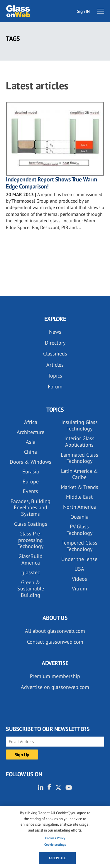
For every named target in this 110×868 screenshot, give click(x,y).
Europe (31, 481)
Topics (55, 376)
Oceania (79, 517)
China (31, 452)
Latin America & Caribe (79, 474)
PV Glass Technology (79, 530)
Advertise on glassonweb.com (55, 687)
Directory (55, 343)
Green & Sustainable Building (31, 589)
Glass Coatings (31, 524)
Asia (31, 442)
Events (31, 491)
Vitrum (79, 589)
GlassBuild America (31, 559)
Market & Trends (79, 487)
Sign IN (83, 11)
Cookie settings (55, 844)
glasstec (31, 572)
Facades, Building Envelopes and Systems (31, 508)
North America (79, 507)
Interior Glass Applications (79, 441)
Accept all (57, 858)
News (55, 332)
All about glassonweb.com (55, 631)
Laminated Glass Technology (79, 458)
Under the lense (79, 559)
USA (79, 569)
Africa (31, 422)
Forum (55, 387)
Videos (79, 579)
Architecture (31, 432)
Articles (55, 365)
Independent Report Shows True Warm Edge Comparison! (51, 183)
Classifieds (55, 354)
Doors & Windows (31, 462)
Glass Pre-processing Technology (31, 540)
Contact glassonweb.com (55, 642)
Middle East (79, 497)
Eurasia (31, 471)
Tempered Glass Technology (79, 546)
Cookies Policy (55, 838)
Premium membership (55, 676)
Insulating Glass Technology (79, 425)
